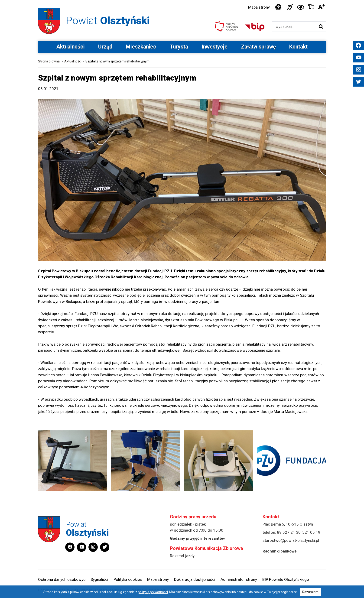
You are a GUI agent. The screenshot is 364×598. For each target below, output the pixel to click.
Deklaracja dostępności (195, 579)
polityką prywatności (153, 592)
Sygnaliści (99, 579)
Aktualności (71, 47)
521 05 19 (311, 532)
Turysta (179, 47)
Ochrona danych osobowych (63, 579)
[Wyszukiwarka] (294, 27)
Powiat (108, 21)
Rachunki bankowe (280, 551)
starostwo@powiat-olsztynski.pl (291, 540)
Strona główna (49, 61)
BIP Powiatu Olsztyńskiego (286, 579)
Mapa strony (259, 7)
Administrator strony (239, 579)
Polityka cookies (128, 579)
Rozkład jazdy (182, 556)
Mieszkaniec (141, 47)
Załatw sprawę (258, 47)
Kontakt (298, 47)
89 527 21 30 (289, 532)
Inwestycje (214, 47)
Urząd (105, 47)
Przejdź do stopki (182, 0)
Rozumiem (310, 592)
